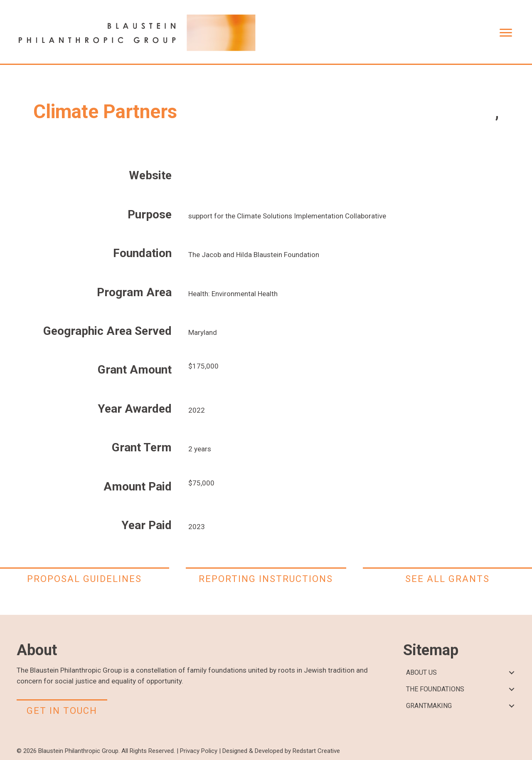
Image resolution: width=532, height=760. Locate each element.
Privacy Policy (199, 751)
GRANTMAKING (429, 706)
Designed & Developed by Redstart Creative (281, 751)
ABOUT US (421, 672)
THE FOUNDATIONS (435, 689)
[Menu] (506, 33)
